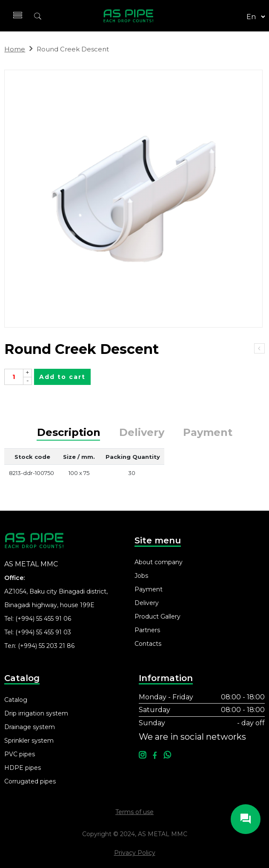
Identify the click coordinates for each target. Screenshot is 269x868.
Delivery (142, 433)
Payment (208, 433)
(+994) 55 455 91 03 (43, 632)
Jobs (141, 576)
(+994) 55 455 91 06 (43, 619)
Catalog (16, 700)
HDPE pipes (23, 768)
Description (69, 433)
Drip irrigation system (36, 713)
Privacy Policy (135, 853)
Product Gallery (157, 616)
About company (159, 562)
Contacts (148, 644)
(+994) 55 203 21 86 (46, 646)
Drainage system (30, 727)
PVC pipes (20, 754)
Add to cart (62, 377)
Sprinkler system (29, 741)
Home (15, 49)
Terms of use (134, 812)
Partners (147, 630)
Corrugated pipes (30, 781)
